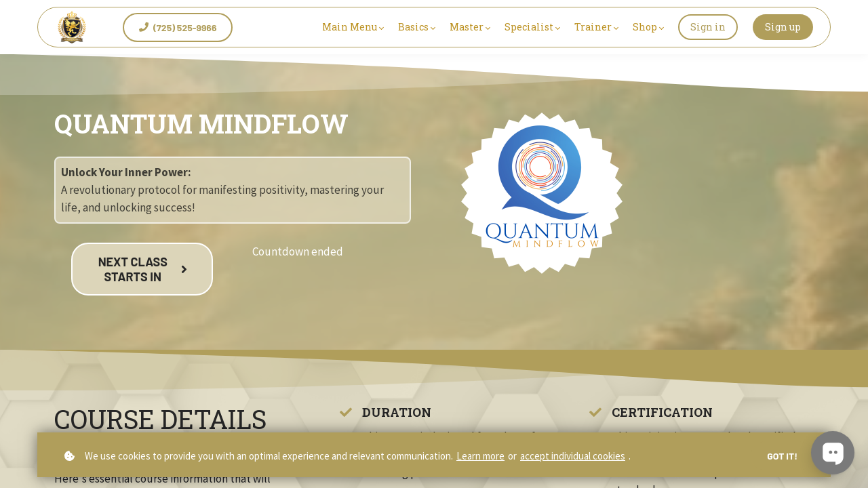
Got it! (782, 456)
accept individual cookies (573, 456)
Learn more (480, 456)
